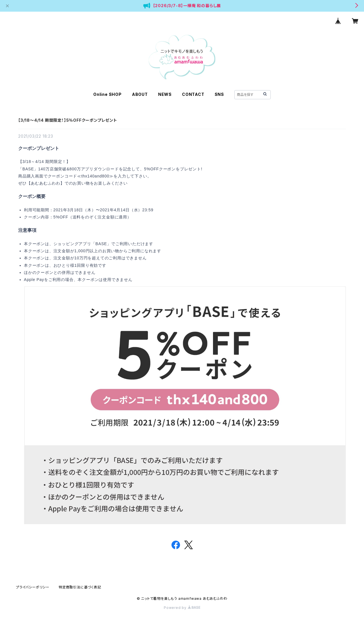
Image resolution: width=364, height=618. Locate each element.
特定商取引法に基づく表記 (80, 587)
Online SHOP (107, 94)
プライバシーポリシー (33, 587)
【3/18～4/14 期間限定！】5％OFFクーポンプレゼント (68, 120)
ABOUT (140, 94)
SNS (219, 94)
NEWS (165, 94)
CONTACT (193, 94)
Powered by (182, 608)
